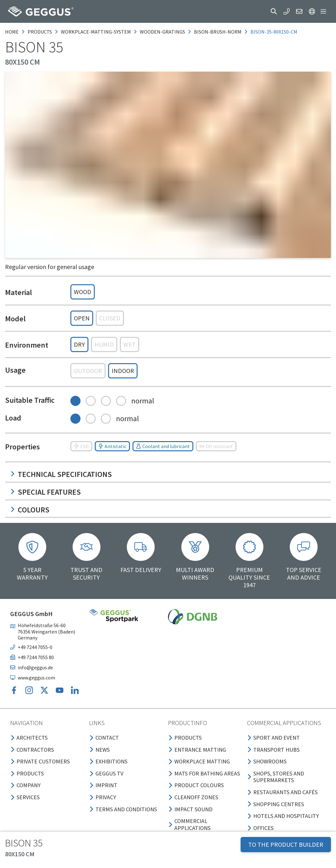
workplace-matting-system (96, 32)
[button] (274, 11)
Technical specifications (61, 474)
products (40, 32)
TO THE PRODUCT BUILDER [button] (286, 844)
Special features (45, 492)
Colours (30, 510)
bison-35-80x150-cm (274, 32)
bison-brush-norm (218, 32)
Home (12, 32)
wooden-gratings (162, 32)
